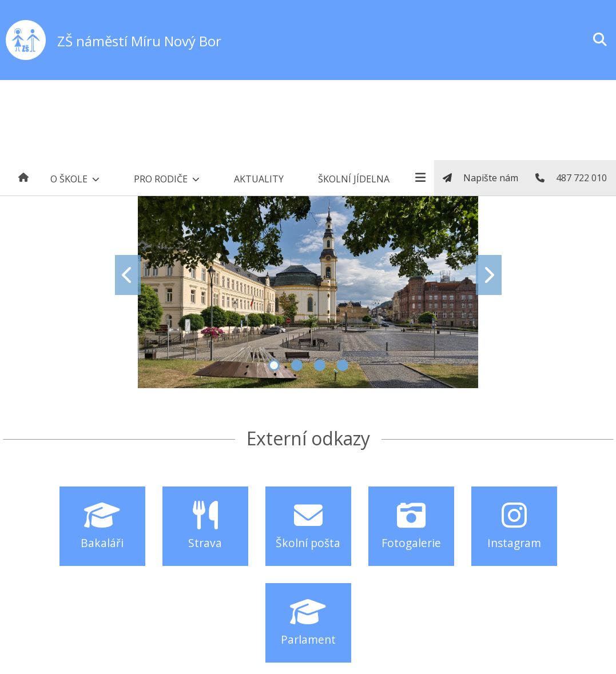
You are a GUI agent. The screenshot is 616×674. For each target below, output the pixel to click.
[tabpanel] (308, 275)
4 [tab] (343, 365)
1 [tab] (274, 365)
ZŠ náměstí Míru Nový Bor (139, 41)
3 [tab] (320, 365)
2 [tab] (297, 365)
